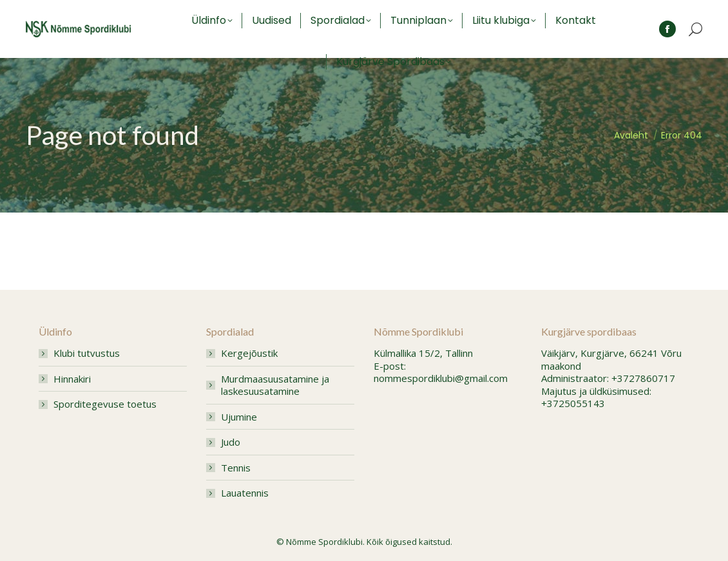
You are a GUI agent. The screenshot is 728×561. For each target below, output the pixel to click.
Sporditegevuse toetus (105, 404)
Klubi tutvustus (87, 353)
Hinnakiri (72, 379)
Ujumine (239, 417)
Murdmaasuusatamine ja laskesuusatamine (275, 385)
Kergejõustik (249, 353)
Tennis (236, 468)
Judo (231, 442)
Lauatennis (245, 493)
